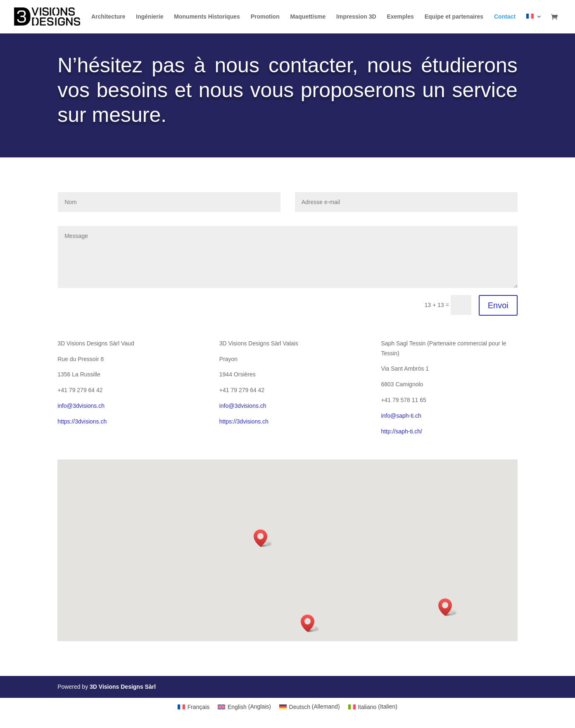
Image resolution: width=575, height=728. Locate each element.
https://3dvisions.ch (82, 421)
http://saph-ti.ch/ (402, 431)
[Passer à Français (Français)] (194, 707)
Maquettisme (308, 17)
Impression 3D (356, 17)
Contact (505, 17)
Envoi (498, 305)
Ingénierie (150, 17)
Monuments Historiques (207, 17)
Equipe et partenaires (454, 17)
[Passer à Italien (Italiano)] (373, 707)
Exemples (400, 17)
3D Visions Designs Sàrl (123, 687)
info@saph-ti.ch (401, 416)
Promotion (265, 17)
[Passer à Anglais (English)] (244, 707)
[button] (263, 538)
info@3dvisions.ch (81, 406)
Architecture (108, 17)
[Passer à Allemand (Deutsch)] (310, 707)
